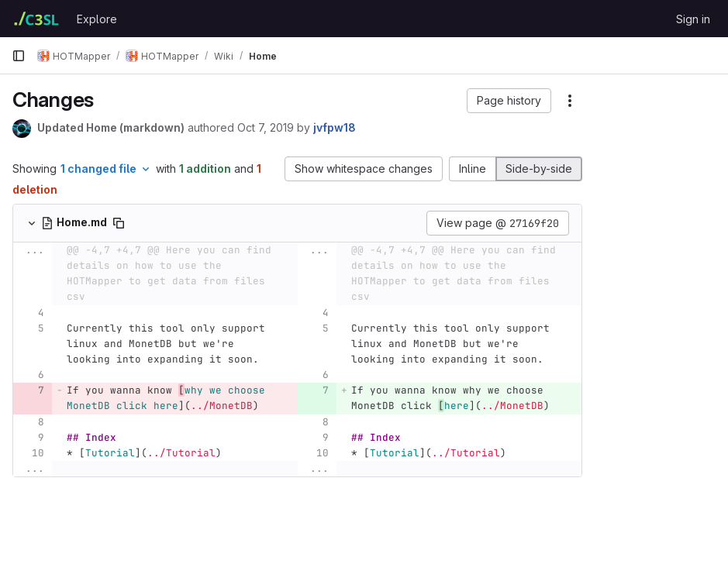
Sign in (693, 19)
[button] (417, 101)
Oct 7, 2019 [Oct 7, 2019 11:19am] (266, 127)
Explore (97, 19)
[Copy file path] (119, 223)
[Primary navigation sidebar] (19, 56)
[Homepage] (36, 19)
